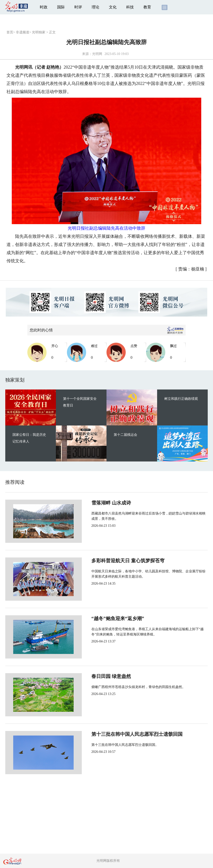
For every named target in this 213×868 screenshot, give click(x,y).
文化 (113, 7)
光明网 (97, 54)
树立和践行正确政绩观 (181, 399)
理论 (95, 7)
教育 (147, 7)
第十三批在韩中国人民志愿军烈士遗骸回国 (121, 734)
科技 (130, 7)
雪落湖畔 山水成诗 (95, 503)
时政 (44, 7)
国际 (61, 7)
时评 (78, 7)
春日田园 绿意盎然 (95, 676)
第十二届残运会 (125, 435)
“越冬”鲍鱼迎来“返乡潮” (102, 618)
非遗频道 (23, 32)
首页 (10, 32)
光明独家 (39, 32)
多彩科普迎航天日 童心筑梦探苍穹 (112, 561)
